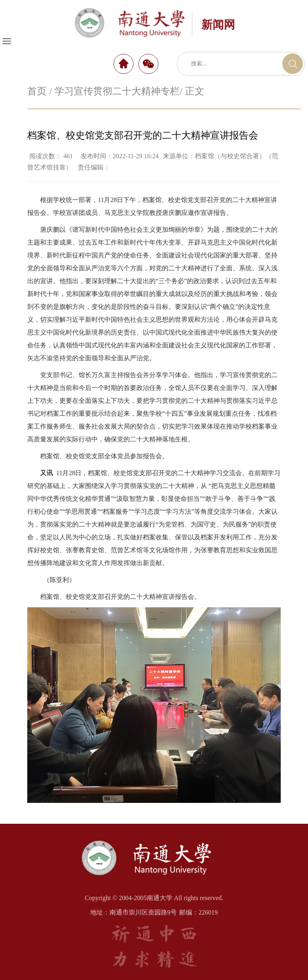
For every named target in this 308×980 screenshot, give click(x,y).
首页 (37, 91)
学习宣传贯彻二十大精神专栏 (117, 91)
